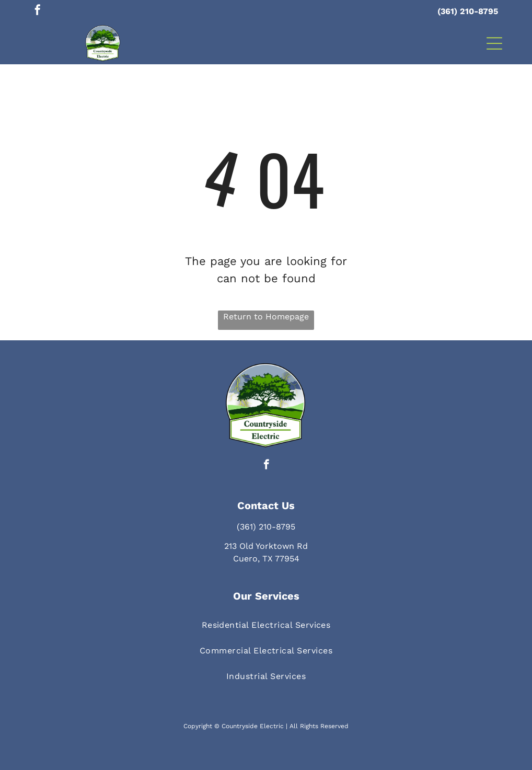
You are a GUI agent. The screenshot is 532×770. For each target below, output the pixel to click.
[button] (494, 43)
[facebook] (38, 11)
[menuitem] (266, 625)
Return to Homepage (266, 317)
